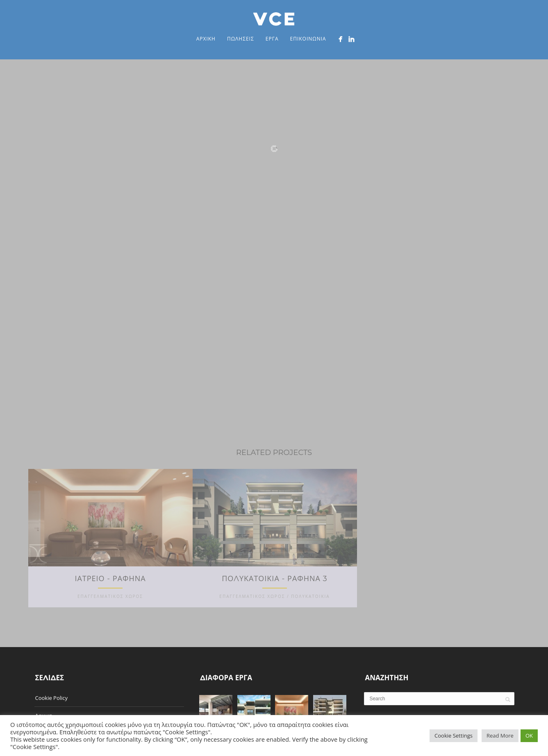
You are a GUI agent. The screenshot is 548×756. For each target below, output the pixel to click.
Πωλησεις (241, 39)
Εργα (272, 39)
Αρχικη (206, 39)
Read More (500, 736)
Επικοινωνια (308, 39)
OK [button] (529, 736)
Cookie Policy (52, 692)
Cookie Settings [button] (454, 736)
